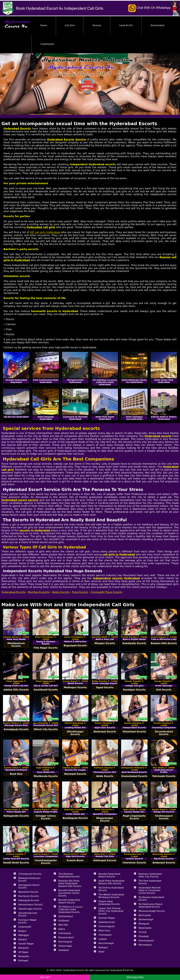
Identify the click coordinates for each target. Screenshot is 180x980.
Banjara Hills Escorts (164, 643)
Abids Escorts (105, 776)
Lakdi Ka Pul (126, 25)
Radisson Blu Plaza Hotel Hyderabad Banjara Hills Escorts (70, 883)
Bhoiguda (144, 924)
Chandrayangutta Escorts (46, 862)
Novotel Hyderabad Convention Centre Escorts (69, 893)
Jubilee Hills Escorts (16, 690)
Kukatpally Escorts (134, 643)
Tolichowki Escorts (164, 776)
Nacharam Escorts (29, 896)
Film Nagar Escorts (46, 648)
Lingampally (47, 44)
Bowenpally (145, 928)
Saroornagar (65, 946)
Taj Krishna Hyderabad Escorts (111, 889)
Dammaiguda (146, 941)
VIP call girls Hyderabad (45, 232)
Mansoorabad (66, 937)
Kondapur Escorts (134, 690)
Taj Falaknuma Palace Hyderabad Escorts (150, 905)
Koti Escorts (164, 690)
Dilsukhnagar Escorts (75, 733)
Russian (97, 25)
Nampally (24, 956)
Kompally (23, 948)
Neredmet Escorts (28, 892)
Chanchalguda (107, 926)
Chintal (142, 932)
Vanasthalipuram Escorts (28, 914)
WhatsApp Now (135, 977)
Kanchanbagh (106, 943)
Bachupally (145, 915)
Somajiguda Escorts (16, 729)
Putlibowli (64, 921)
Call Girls (70, 25)
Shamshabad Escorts (134, 776)
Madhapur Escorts (75, 687)
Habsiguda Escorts (29, 900)
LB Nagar (23, 952)
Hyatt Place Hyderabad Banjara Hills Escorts (111, 882)
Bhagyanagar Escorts (105, 819)
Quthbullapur (66, 916)
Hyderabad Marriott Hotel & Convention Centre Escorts (149, 890)
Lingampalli (25, 927)
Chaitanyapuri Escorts (164, 817)
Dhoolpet (144, 936)
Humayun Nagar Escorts (27, 921)
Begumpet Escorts (75, 646)
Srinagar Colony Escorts (46, 817)
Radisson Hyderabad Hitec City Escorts (150, 875)
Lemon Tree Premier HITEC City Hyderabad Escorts (111, 911)
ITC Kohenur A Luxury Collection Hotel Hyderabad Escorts (70, 909)
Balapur (23, 939)
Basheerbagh (146, 919)
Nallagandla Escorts (16, 816)
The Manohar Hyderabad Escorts (69, 875)
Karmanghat (65, 942)
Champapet (105, 935)
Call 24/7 (45, 977)
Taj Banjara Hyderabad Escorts (151, 899)
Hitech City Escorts (46, 729)
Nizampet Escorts (75, 774)
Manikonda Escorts (46, 776)
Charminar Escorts (134, 863)
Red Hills (63, 925)
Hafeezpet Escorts (105, 860)
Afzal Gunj (104, 931)
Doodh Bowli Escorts (16, 863)
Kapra (62, 929)
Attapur (22, 931)
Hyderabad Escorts (13, 592)
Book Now (16, 774)
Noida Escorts (61, 592)
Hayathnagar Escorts (30, 909)
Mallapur (103, 947)
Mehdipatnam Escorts (16, 645)
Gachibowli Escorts (46, 690)
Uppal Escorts (105, 687)
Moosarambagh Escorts (152, 911)
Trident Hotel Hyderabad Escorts (109, 903)
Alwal (101, 952)
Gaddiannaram (107, 922)
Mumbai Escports (39, 592)
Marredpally (145, 945)
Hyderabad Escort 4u (121, 970)
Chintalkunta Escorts (30, 874)
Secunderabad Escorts (164, 733)
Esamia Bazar (75, 860)
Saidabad (64, 950)
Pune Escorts (80, 592)
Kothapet (23, 961)
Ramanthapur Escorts (30, 905)
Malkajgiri (24, 935)
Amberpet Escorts (164, 863)
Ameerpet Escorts (105, 732)
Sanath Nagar (26, 944)
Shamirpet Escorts (134, 732)
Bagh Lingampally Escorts (134, 817)
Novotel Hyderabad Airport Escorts (69, 901)
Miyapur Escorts (105, 643)
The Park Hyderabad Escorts (150, 882)
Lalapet (103, 939)
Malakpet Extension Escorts (29, 879)
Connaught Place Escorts (106, 592)
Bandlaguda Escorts (75, 818)
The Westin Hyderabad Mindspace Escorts (111, 896)
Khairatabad (157, 25)
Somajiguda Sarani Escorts (29, 886)
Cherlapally (65, 933)
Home (44, 25)
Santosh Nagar (107, 918)
